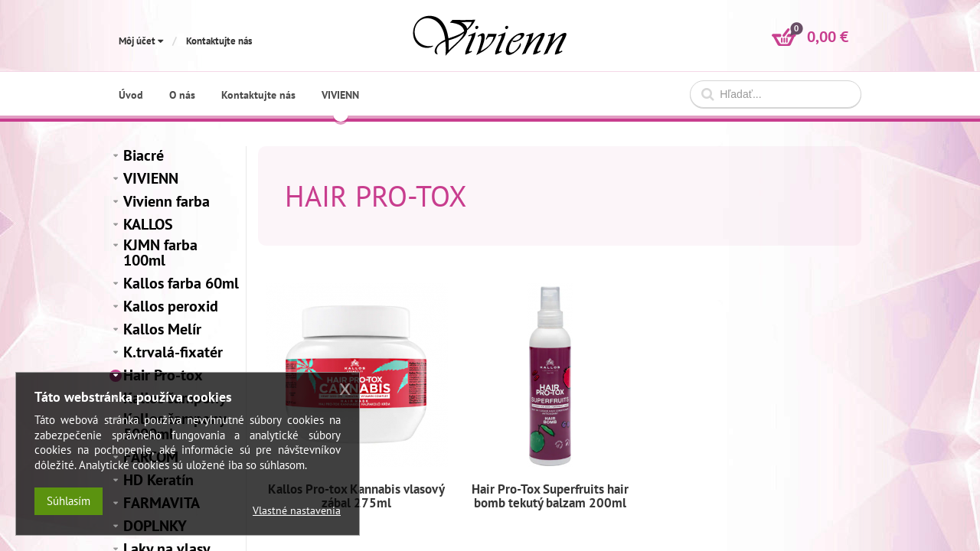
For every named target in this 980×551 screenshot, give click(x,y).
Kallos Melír (162, 329)
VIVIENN (151, 178)
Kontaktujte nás (219, 41)
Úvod (131, 95)
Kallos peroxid (171, 306)
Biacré (144, 155)
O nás (182, 95)
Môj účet (141, 41)
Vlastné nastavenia (297, 510)
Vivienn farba (167, 201)
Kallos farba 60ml (181, 283)
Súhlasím (69, 501)
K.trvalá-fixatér (173, 352)
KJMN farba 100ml (160, 253)
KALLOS (148, 224)
